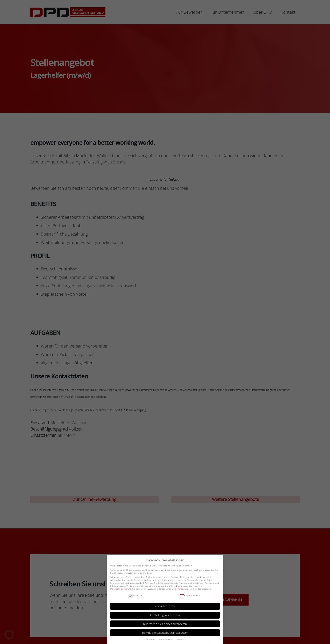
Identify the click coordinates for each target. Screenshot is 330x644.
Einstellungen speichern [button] (165, 615)
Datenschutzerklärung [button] (167, 639)
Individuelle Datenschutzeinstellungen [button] (165, 632)
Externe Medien (190, 595)
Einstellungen (178, 588)
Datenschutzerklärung (121, 588)
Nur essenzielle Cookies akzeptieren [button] (165, 624)
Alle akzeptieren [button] (165, 606)
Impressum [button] (182, 639)
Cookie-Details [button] (150, 639)
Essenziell (135, 595)
